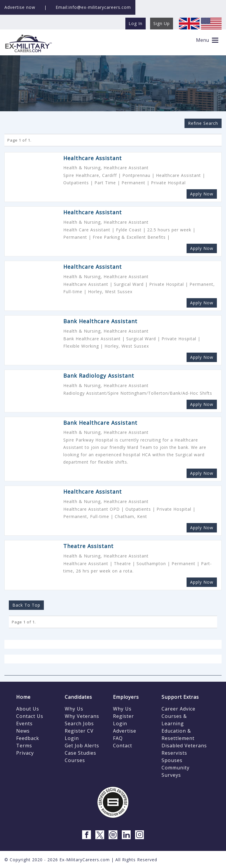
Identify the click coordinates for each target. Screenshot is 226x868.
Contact (123, 746)
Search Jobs (79, 723)
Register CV (79, 731)
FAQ (118, 738)
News (23, 731)
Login (72, 738)
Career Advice (178, 709)
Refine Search (203, 123)
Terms (24, 746)
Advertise (125, 731)
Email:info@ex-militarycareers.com (93, 7)
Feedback (28, 738)
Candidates (78, 697)
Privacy (25, 753)
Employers (126, 697)
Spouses (172, 760)
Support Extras (180, 697)
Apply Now (202, 194)
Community (176, 768)
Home (23, 697)
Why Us (74, 709)
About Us (28, 709)
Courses (75, 760)
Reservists (174, 753)
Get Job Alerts (82, 746)
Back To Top (26, 605)
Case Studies (80, 753)
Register (123, 716)
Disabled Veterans (184, 746)
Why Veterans (82, 716)
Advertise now (20, 7)
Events (24, 723)
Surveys (171, 775)
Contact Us (30, 716)
